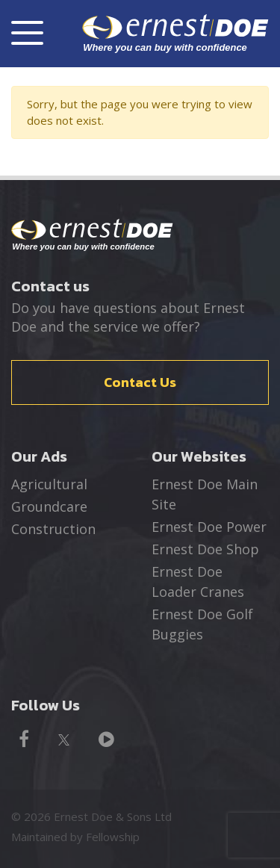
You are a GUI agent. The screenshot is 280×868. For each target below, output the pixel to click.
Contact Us (140, 382)
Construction (53, 529)
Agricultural (49, 484)
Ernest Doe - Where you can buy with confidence (92, 235)
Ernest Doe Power (209, 527)
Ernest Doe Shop (205, 549)
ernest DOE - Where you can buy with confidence (175, 33)
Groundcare (49, 506)
